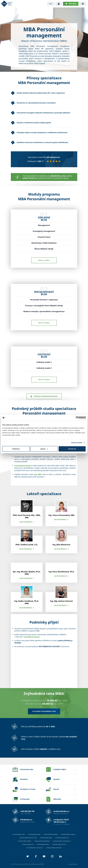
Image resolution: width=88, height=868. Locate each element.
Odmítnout (16, 449)
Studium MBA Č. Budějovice (62, 841)
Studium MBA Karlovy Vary (28, 838)
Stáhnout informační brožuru (44, 396)
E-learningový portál (22, 466)
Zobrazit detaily (77, 443)
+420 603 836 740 (27, 811)
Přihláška (71, 4)
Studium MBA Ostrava (51, 834)
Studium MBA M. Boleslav (35, 848)
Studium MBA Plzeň (19, 834)
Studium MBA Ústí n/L (59, 844)
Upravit (44, 449)
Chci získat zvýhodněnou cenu (44, 711)
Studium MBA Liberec (25, 841)
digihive (75, 864)
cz (50, 4)
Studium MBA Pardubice (42, 841)
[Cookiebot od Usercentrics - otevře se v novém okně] (77, 418)
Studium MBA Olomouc (68, 834)
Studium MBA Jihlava (62, 838)
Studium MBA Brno (46, 838)
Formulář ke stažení (32, 637)
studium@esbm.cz (61, 811)
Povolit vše (72, 449)
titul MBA (38, 474)
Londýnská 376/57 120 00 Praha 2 (61, 821)
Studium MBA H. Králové (54, 848)
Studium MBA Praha (34, 834)
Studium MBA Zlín (28, 844)
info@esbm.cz (26, 820)
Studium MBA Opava (43, 844)
